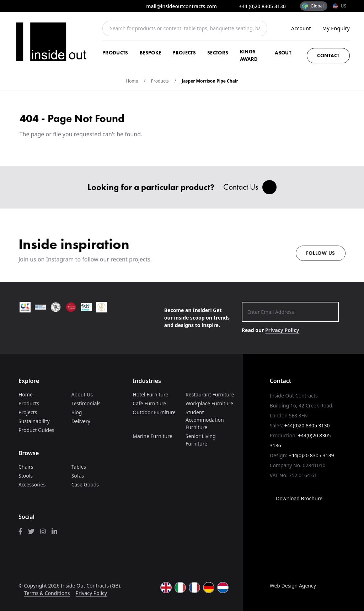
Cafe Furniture (149, 403)
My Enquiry (336, 28)
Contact (328, 56)
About (283, 53)
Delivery (81, 421)
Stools (26, 476)
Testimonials (86, 403)
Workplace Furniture (209, 403)
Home (132, 81)
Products (115, 53)
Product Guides (36, 430)
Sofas (78, 476)
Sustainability (34, 421)
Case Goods (85, 484)
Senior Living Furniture (201, 440)
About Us (82, 394)
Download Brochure (296, 498)
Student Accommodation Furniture (205, 420)
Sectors (218, 53)
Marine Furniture (152, 436)
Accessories (32, 484)
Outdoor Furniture (154, 412)
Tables (79, 467)
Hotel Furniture (150, 394)
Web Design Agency (293, 586)
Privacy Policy (282, 330)
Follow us (321, 258)
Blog (77, 412)
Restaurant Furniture (210, 394)
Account (301, 28)
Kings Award (249, 55)
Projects (184, 53)
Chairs (26, 467)
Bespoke (150, 53)
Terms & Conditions (47, 593)
